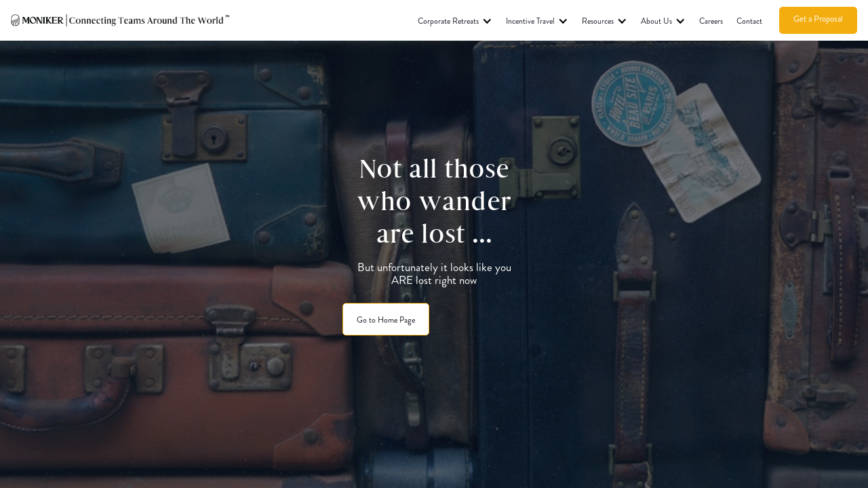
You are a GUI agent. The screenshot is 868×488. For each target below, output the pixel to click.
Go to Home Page (386, 320)
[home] (121, 20)
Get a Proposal (818, 19)
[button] (455, 20)
